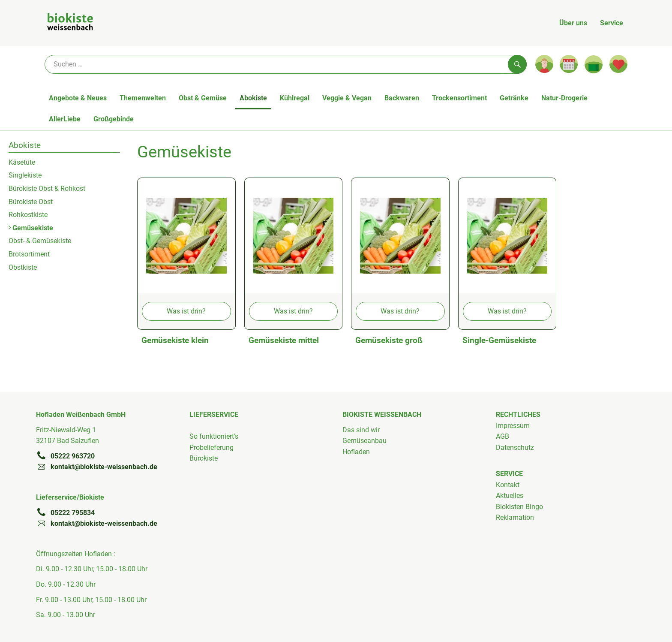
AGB (502, 436)
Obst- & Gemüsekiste (40, 241)
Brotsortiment (29, 254)
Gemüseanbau (364, 441)
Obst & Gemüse (203, 98)
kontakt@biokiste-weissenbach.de (97, 467)
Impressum (513, 426)
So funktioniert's (214, 436)
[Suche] (286, 64)
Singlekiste (25, 175)
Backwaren (402, 98)
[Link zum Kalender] (569, 64)
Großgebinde (114, 119)
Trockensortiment (459, 98)
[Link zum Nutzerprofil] (544, 64)
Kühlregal (295, 98)
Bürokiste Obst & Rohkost (47, 188)
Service (612, 23)
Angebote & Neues (78, 98)
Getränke (514, 98)
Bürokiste (204, 458)
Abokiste (253, 98)
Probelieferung (211, 448)
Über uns (573, 23)
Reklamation (515, 517)
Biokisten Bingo (519, 507)
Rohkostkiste (28, 215)
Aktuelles (510, 496)
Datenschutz (515, 448)
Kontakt (508, 485)
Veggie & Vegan (347, 98)
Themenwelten (143, 98)
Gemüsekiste (31, 228)
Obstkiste (23, 267)
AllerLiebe (65, 119)
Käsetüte (22, 162)
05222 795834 (65, 512)
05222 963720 (65, 456)
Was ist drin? (186, 311)
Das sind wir (361, 430)
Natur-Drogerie (564, 98)
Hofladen (356, 452)
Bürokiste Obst (31, 202)
